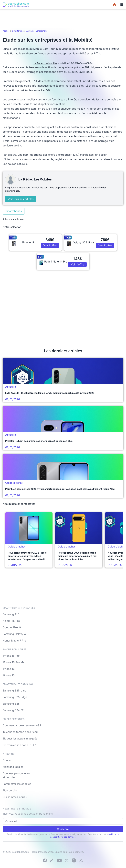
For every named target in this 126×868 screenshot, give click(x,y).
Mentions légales (13, 767)
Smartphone (18, 31)
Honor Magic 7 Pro (14, 641)
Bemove (79, 852)
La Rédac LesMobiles (45, 63)
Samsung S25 (11, 704)
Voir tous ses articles (21, 199)
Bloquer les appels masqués (20, 738)
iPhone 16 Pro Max (14, 662)
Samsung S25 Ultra (15, 690)
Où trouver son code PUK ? (20, 745)
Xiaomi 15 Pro (11, 621)
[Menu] (122, 5)
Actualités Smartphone (37, 31)
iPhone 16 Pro (11, 656)
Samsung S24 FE (13, 710)
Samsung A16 (11, 614)
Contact (7, 760)
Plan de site (10, 790)
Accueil (6, 31)
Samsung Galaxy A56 (16, 634)
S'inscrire (63, 829)
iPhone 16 (9, 669)
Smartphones (14, 211)
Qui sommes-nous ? (15, 797)
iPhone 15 (9, 675)
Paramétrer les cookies (17, 784)
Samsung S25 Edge (15, 697)
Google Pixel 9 (12, 627)
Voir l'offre (50, 245)
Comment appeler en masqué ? (22, 725)
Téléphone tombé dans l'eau (20, 732)
